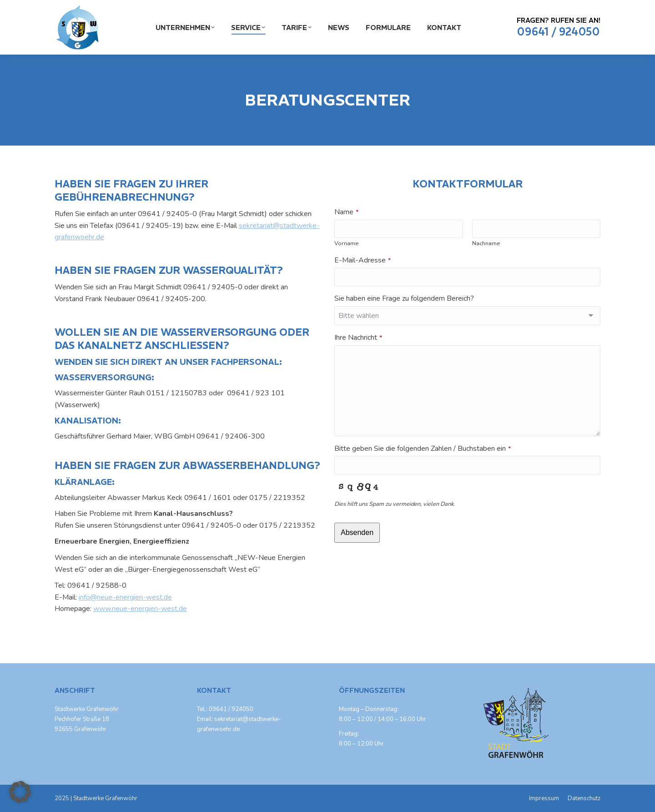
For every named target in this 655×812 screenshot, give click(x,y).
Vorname (346, 243)
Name (346, 212)
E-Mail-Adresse (363, 260)
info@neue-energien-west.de (125, 597)
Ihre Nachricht (358, 338)
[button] (20, 792)
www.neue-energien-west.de (140, 609)
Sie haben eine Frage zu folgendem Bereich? (404, 298)
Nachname (486, 243)
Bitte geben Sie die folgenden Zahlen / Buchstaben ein (423, 449)
